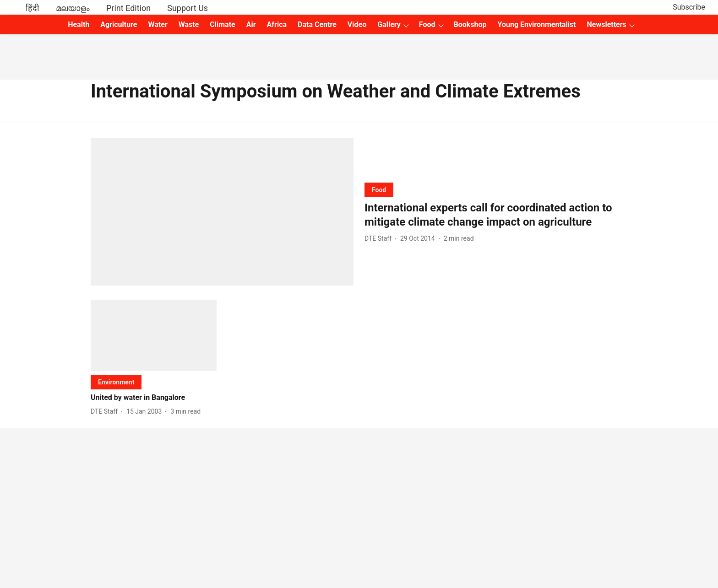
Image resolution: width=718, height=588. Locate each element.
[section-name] (379, 190)
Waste (189, 24)
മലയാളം (73, 8)
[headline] (496, 215)
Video (357, 24)
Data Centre (317, 24)
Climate (222, 24)
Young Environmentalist (537, 24)
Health (79, 24)
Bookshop (470, 24)
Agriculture (119, 24)
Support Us (188, 8)
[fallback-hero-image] (222, 212)
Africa (277, 24)
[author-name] (380, 239)
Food (427, 24)
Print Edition (128, 8)
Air (251, 24)
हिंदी (33, 8)
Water (158, 24)
